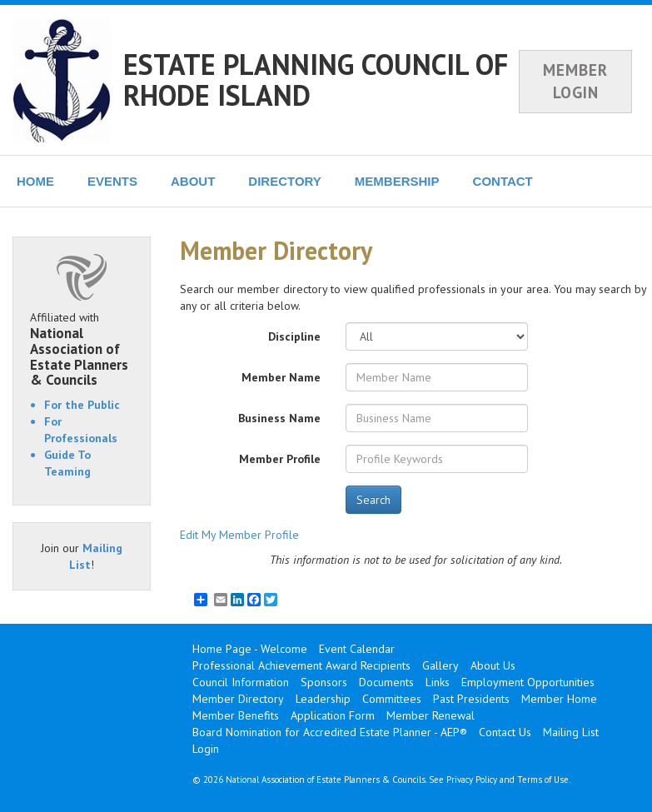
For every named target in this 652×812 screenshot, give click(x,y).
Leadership (323, 699)
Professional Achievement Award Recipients (301, 665)
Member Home (559, 699)
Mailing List (571, 732)
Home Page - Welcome (250, 649)
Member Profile (280, 459)
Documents (386, 682)
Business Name (279, 418)
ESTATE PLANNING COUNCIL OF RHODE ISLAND (316, 80)
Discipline (294, 336)
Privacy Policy (472, 780)
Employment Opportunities (528, 682)
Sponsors (324, 682)
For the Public (82, 405)
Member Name (281, 377)
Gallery (440, 665)
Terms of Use (543, 780)
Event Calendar (357, 649)
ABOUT (193, 181)
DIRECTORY (285, 181)
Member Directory (238, 699)
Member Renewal (431, 715)
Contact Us (505, 732)
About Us (493, 665)
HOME (35, 181)
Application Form (333, 715)
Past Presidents (471, 699)
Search (373, 500)
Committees (392, 699)
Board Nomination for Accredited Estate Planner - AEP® (330, 732)
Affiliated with (82, 349)
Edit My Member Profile (239, 535)
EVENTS (112, 181)
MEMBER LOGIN (575, 81)
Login (206, 749)
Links (438, 682)
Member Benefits (236, 715)
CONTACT (503, 181)
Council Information (241, 682)
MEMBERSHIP (397, 181)
